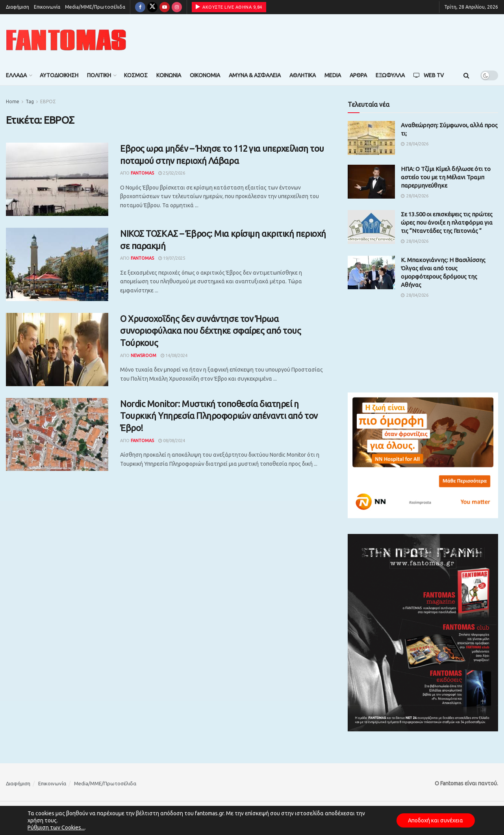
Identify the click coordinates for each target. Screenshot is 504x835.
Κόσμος (136, 75)
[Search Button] (466, 75)
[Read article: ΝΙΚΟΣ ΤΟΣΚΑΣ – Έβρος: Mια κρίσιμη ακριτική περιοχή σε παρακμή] (57, 264)
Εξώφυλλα (390, 75)
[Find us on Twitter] (152, 7)
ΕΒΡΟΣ (48, 101)
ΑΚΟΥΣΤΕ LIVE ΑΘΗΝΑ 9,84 (229, 7)
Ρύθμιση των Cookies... (56, 828)
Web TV (429, 75)
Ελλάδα (16, 75)
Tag (30, 101)
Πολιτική (99, 75)
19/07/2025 (172, 258)
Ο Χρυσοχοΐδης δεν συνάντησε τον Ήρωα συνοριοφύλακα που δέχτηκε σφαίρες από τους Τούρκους (211, 331)
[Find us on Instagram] (177, 7)
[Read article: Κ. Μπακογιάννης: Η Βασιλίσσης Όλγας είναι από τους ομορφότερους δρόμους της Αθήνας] (371, 273)
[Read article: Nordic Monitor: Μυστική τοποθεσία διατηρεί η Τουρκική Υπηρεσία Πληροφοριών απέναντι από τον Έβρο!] (57, 435)
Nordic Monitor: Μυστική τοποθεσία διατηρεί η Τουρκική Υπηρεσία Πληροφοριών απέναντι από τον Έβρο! (219, 416)
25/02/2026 (172, 173)
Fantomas (142, 173)
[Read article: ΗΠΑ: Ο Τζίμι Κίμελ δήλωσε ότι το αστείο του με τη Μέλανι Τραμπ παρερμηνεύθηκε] (371, 182)
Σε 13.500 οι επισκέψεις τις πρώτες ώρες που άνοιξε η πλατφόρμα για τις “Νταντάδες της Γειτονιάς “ (447, 222)
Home (13, 101)
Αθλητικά (303, 75)
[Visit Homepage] (66, 40)
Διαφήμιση (18, 7)
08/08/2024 (172, 441)
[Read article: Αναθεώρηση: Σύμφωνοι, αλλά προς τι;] (371, 138)
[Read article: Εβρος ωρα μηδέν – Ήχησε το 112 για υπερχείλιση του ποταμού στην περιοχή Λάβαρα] (57, 179)
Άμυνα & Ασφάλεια (255, 75)
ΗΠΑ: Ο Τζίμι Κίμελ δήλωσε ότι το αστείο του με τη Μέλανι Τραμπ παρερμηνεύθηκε (446, 177)
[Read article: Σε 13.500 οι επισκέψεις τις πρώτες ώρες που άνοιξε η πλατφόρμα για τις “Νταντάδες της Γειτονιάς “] (371, 227)
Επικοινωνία (47, 7)
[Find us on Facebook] (140, 7)
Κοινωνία (169, 75)
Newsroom (144, 355)
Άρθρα (358, 75)
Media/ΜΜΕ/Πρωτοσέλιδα (95, 7)
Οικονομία (205, 75)
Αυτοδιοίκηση (59, 75)
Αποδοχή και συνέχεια (435, 820)
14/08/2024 (174, 355)
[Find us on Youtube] (165, 7)
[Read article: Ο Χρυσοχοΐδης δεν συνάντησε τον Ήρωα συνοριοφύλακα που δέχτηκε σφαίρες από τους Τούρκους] (57, 350)
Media (333, 75)
